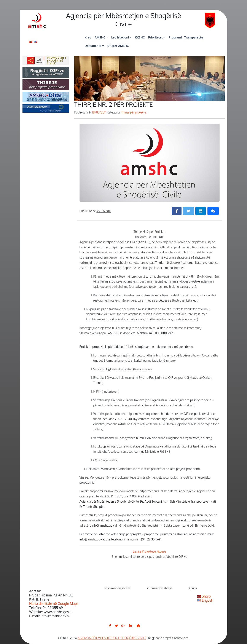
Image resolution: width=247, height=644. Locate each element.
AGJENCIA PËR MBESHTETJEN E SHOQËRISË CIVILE (112, 638)
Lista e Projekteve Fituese (149, 551)
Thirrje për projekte (134, 112)
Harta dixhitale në (54, 604)
